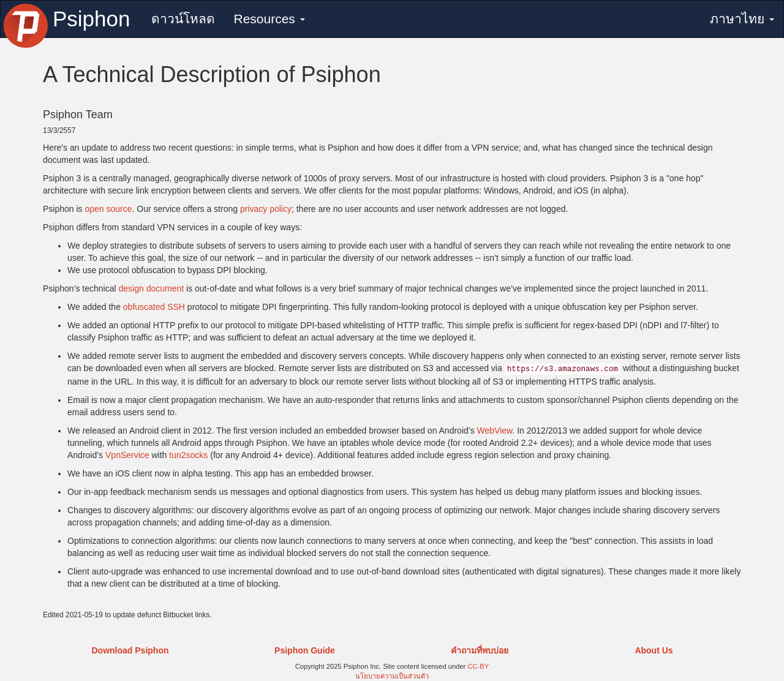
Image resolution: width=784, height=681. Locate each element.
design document (151, 288)
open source (108, 209)
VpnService (127, 455)
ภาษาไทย (742, 19)
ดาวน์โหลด (183, 19)
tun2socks (188, 455)
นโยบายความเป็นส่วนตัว (392, 676)
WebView (495, 431)
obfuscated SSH (154, 307)
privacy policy (266, 209)
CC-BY (478, 666)
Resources (269, 19)
